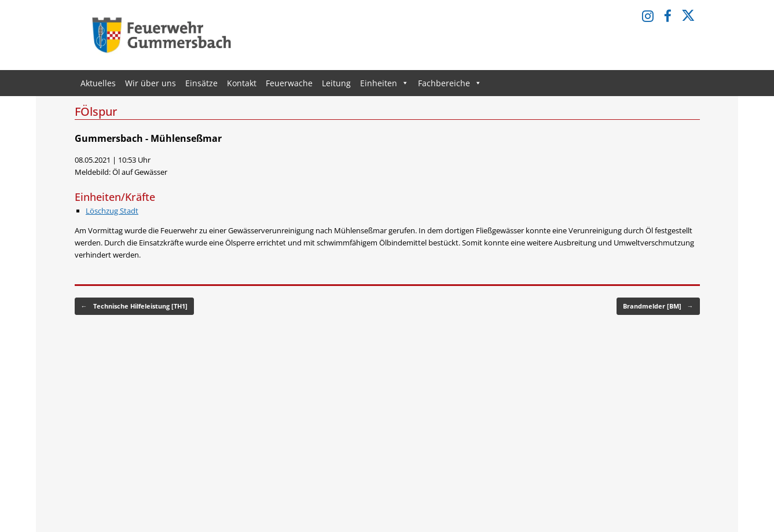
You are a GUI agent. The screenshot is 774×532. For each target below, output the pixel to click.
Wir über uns (151, 83)
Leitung (336, 83)
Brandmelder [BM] (658, 307)
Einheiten (384, 83)
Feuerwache (289, 83)
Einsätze (201, 83)
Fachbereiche (450, 83)
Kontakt (242, 83)
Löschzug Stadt (112, 211)
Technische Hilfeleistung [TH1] (134, 307)
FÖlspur (96, 111)
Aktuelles (98, 83)
